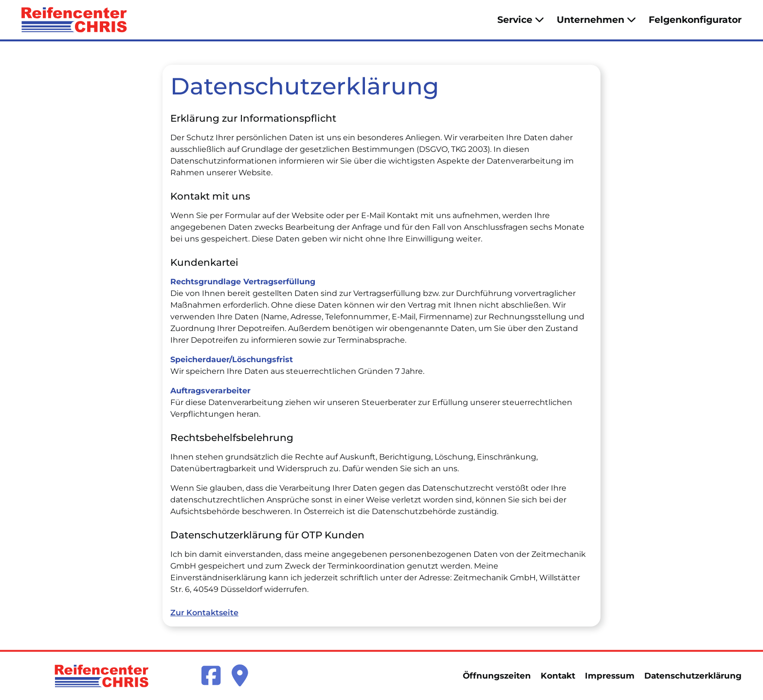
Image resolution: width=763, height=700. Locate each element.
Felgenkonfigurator (695, 19)
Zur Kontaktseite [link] (204, 613)
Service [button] (521, 19)
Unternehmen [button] (596, 19)
